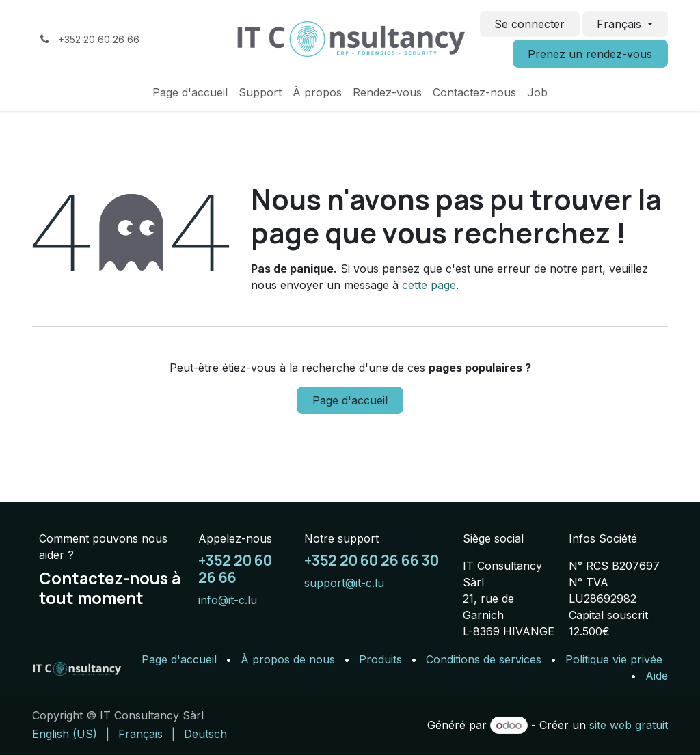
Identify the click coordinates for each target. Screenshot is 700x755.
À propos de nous (288, 659)
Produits (380, 659)
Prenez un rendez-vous (590, 54)
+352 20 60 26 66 (235, 569)
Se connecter (529, 24)
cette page (429, 285)
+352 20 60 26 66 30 (372, 560)
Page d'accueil (350, 400)
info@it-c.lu (228, 600)
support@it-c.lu (344, 583)
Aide (657, 676)
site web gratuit (629, 725)
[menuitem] (190, 92)
